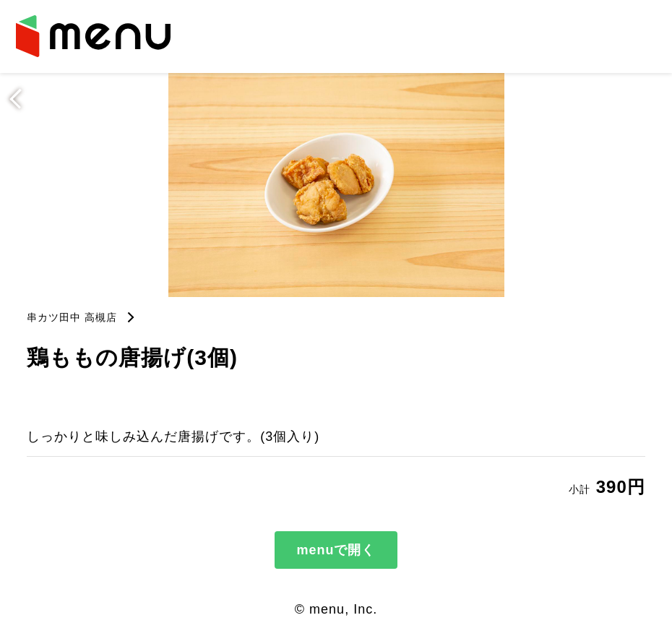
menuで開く (336, 550)
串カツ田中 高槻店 (72, 317)
